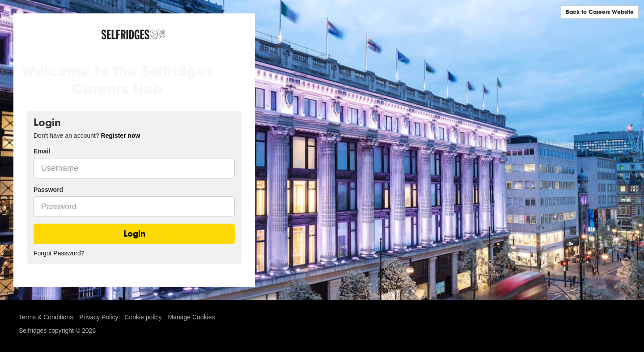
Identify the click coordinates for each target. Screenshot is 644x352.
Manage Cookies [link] (191, 317)
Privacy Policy (99, 317)
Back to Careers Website (600, 12)
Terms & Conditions (46, 317)
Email (42, 151)
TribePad (603, 319)
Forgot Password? (59, 253)
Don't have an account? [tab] (87, 136)
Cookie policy (143, 317)
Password (48, 190)
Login (134, 234)
